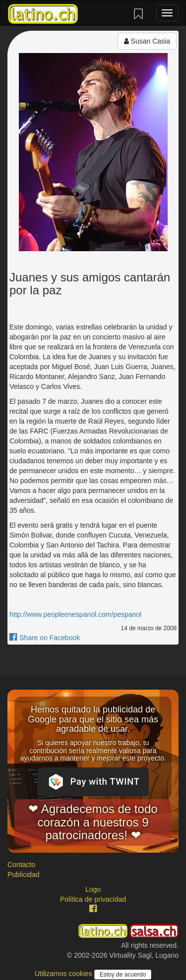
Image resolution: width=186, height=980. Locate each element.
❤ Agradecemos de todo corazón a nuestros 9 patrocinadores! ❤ (93, 822)
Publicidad (24, 874)
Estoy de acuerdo (123, 975)
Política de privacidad (93, 899)
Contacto (21, 865)
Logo (93, 889)
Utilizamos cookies (64, 974)
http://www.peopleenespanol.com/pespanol (75, 614)
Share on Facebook (45, 638)
